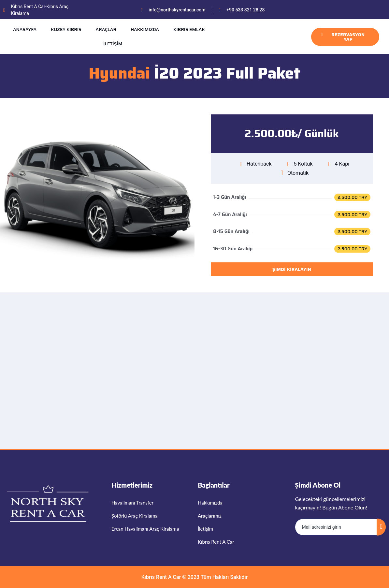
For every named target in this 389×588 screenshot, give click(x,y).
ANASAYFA (25, 29)
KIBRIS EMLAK (189, 29)
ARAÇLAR (106, 29)
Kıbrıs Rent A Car (161, 577)
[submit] (381, 527)
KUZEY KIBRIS (66, 29)
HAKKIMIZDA (145, 29)
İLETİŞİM (113, 44)
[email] (336, 527)
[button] (292, 134)
